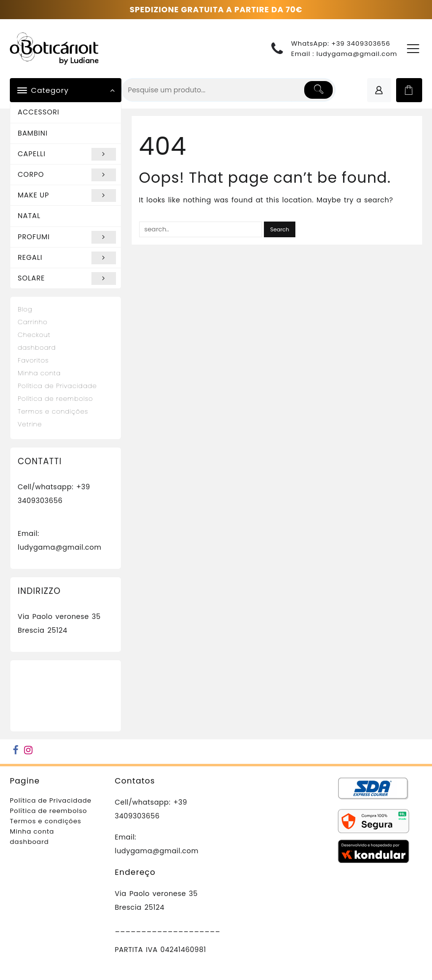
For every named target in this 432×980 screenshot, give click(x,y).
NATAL (29, 216)
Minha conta (39, 373)
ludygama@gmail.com (357, 54)
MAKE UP (67, 196)
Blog (25, 309)
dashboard (37, 348)
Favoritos (33, 360)
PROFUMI (67, 237)
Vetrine (30, 424)
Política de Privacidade (57, 386)
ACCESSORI (39, 112)
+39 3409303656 (361, 43)
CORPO (67, 175)
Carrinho (33, 322)
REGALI (67, 258)
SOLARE (67, 279)
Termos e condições (53, 411)
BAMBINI (33, 133)
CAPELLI (67, 154)
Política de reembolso (55, 399)
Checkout (34, 335)
